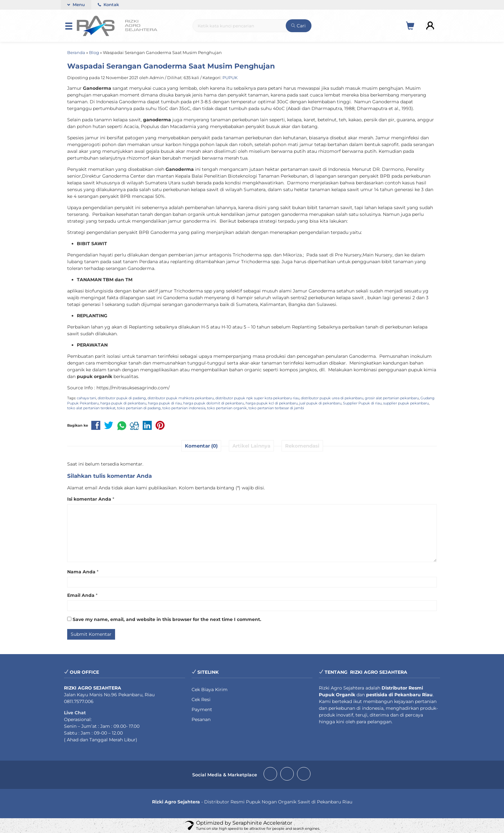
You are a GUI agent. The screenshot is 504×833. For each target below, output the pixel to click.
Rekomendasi (302, 446)
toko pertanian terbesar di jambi (276, 408)
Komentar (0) (201, 446)
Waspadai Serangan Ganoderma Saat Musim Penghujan (171, 66)
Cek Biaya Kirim (210, 690)
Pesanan (201, 719)
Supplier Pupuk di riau (362, 403)
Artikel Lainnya (251, 446)
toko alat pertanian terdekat (91, 408)
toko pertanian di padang (139, 408)
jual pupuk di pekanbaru (320, 403)
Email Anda (81, 595)
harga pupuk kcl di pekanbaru (272, 403)
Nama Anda (81, 572)
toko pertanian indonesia (184, 408)
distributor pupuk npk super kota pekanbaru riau (257, 398)
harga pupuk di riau (165, 403)
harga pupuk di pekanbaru (123, 403)
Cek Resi (201, 699)
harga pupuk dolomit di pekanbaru (214, 403)
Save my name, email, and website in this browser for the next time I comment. (167, 619)
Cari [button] (298, 26)
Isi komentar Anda (89, 499)
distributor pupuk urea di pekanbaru (332, 398)
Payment (202, 709)
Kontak (108, 5)
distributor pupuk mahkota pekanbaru (181, 398)
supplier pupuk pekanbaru (406, 403)
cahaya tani (86, 398)
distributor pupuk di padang (122, 398)
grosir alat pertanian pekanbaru (392, 398)
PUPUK (230, 78)
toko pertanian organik (227, 408)
